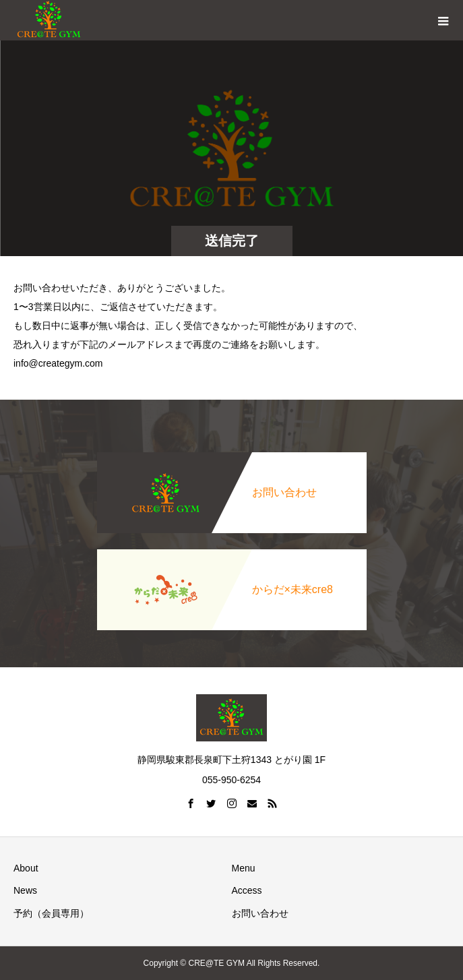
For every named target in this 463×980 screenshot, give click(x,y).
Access (247, 890)
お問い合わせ (260, 913)
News (25, 890)
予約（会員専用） (51, 913)
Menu (244, 868)
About (26, 868)
